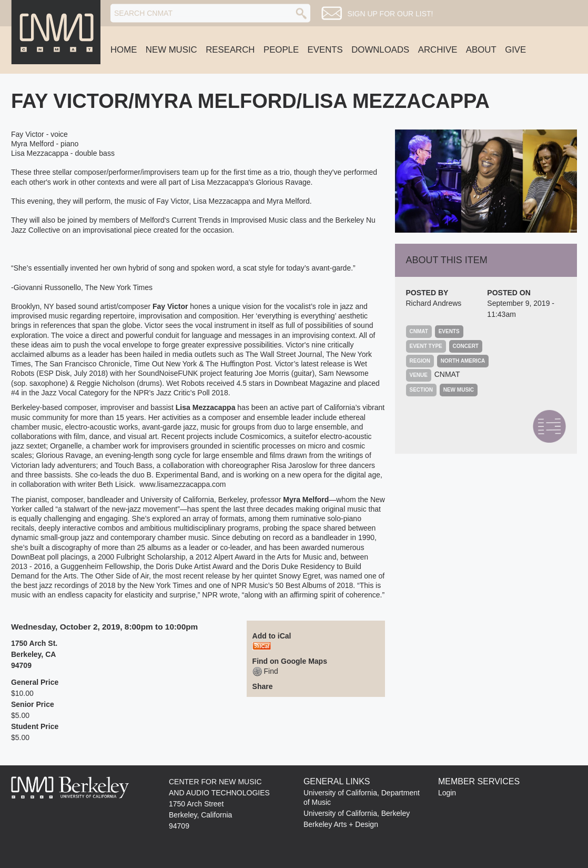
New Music (171, 50)
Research (230, 50)
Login (447, 793)
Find (265, 671)
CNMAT (447, 374)
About (481, 50)
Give (515, 50)
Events (325, 50)
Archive (438, 50)
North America (463, 361)
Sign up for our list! (390, 14)
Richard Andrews (434, 303)
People (281, 50)
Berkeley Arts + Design (341, 824)
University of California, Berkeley (357, 813)
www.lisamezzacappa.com (183, 484)
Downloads (380, 50)
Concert (466, 346)
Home (124, 50)
